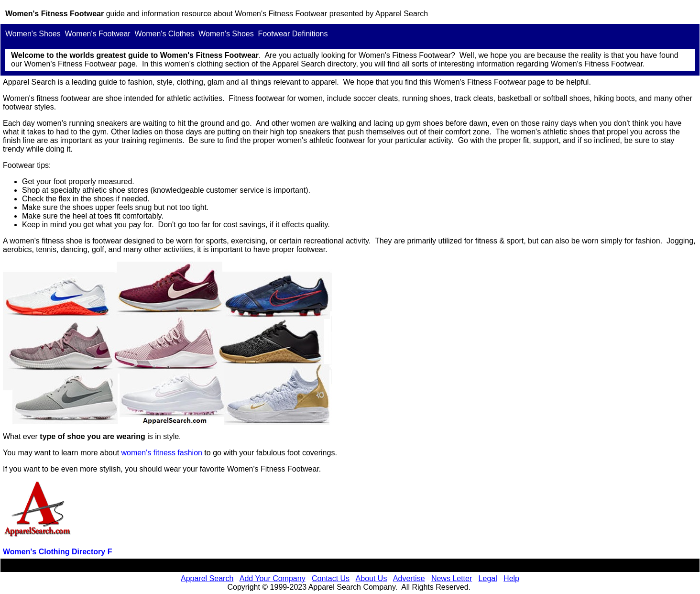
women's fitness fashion (162, 453)
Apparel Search (402, 14)
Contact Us (331, 578)
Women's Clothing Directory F (57, 552)
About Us (372, 578)
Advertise (409, 578)
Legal (488, 578)
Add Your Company (273, 578)
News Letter (452, 578)
